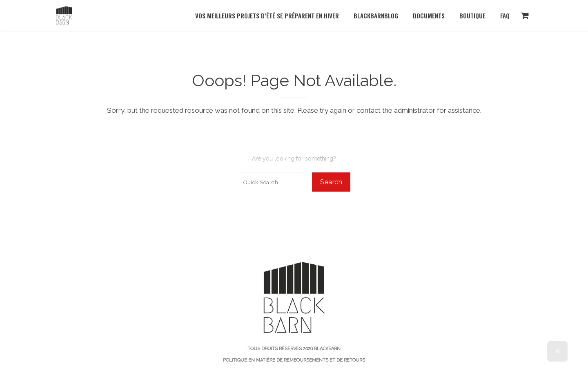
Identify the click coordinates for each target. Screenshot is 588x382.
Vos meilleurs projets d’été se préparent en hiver (267, 16)
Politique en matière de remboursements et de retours (294, 360)
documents (429, 16)
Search (331, 182)
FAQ (505, 16)
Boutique (472, 16)
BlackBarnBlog (376, 16)
